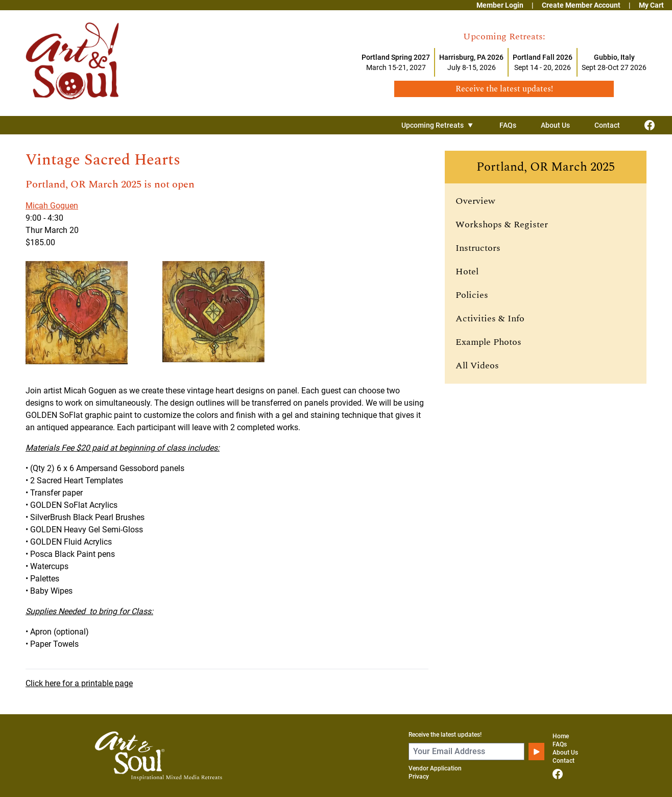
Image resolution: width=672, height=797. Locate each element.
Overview (475, 201)
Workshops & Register (502, 225)
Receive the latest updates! (445, 735)
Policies (472, 295)
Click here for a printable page (79, 683)
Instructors (478, 248)
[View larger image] (90, 313)
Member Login (500, 5)
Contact (607, 125)
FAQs (508, 125)
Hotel (467, 272)
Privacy (419, 777)
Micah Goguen (52, 206)
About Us (555, 125)
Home (561, 736)
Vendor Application (435, 768)
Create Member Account (581, 5)
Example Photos (488, 342)
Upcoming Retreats (438, 125)
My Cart (651, 5)
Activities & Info (490, 319)
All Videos (477, 366)
